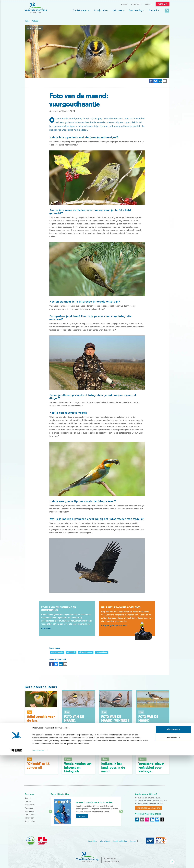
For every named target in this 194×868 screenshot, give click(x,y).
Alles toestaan (173, 842)
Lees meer (46, 628)
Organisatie (29, 805)
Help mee (117, 10)
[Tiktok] (162, 819)
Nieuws (28, 798)
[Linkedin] (152, 819)
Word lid (82, 816)
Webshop (148, 4)
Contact (153, 10)
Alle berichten (34, 28)
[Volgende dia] (121, 819)
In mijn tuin (100, 10)
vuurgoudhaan (101, 652)
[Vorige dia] (50, 819)
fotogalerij (71, 652)
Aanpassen (173, 850)
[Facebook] (137, 819)
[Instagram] (147, 819)
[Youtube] (142, 819)
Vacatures (29, 808)
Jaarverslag (30, 811)
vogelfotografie (57, 652)
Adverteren (29, 818)
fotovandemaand (85, 652)
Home (27, 21)
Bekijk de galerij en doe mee (114, 626)
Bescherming (136, 10)
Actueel (35, 21)
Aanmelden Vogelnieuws (149, 808)
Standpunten (30, 821)
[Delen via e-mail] (165, 81)
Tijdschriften (30, 815)
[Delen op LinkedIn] (160, 81)
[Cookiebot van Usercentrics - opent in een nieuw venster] (16, 863)
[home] (36, 8)
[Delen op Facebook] (151, 81)
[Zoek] (167, 11)
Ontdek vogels (80, 10)
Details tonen (38, 863)
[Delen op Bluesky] (156, 81)
